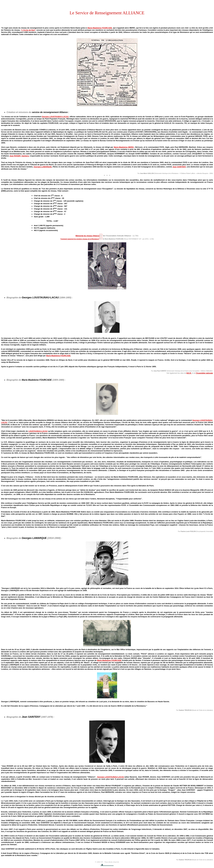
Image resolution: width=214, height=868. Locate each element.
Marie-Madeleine (109, 660)
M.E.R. (189, 373)
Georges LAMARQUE (43, 167)
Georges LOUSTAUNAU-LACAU (55, 117)
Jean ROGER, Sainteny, (19, 156)
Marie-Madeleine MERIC (124, 147)
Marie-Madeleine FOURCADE (100, 28)
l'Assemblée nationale (204, 373)
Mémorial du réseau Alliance (88, 236)
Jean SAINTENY (179, 167)
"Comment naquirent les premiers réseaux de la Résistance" (80, 239)
